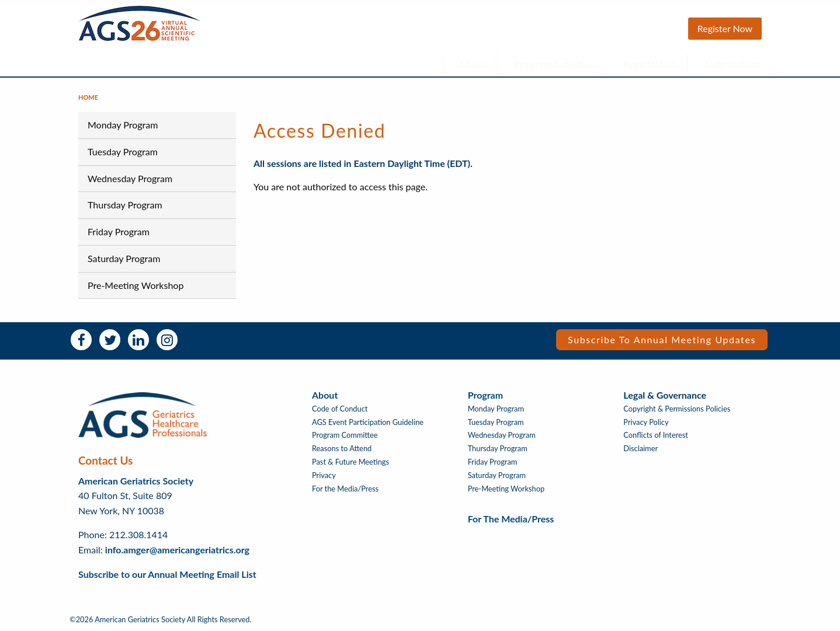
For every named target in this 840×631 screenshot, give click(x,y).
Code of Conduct (340, 409)
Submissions (733, 64)
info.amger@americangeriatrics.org (177, 550)
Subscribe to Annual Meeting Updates (662, 339)
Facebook (81, 340)
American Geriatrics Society (136, 481)
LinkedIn (138, 340)
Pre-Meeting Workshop (136, 285)
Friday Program (119, 231)
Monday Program (123, 125)
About (473, 64)
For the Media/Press (345, 489)
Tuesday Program (123, 151)
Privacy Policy (646, 422)
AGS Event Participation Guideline (368, 422)
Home (88, 97)
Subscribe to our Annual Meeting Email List (167, 574)
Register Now (725, 28)
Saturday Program (124, 258)
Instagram (167, 340)
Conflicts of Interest (656, 435)
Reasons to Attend (342, 449)
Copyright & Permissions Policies (677, 409)
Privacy (324, 475)
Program (485, 395)
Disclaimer (641, 449)
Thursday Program (125, 205)
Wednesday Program (130, 178)
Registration (651, 64)
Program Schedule (555, 64)
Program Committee (345, 435)
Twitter (110, 340)
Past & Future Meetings (350, 462)
